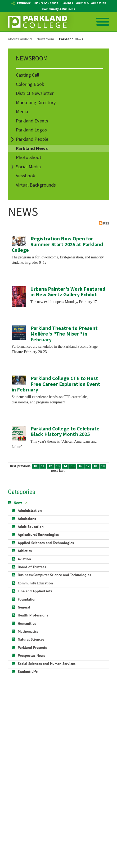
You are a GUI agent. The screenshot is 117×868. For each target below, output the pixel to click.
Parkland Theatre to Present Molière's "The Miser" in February (64, 334)
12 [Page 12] (50, 466)
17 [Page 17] (88, 466)
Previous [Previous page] (24, 466)
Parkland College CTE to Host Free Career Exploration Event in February (56, 384)
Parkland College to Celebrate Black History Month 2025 (65, 431)
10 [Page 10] (35, 466)
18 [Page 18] (95, 466)
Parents (67, 3)
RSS (104, 223)
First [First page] (13, 466)
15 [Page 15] (73, 466)
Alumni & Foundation (91, 3)
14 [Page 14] (65, 466)
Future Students (46, 3)
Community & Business (59, 9)
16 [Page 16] (80, 466)
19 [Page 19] (103, 466)
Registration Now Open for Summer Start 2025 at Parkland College (57, 244)
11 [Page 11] (43, 466)
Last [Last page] (62, 471)
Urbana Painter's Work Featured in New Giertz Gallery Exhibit (68, 292)
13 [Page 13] (58, 466)
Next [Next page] (54, 471)
